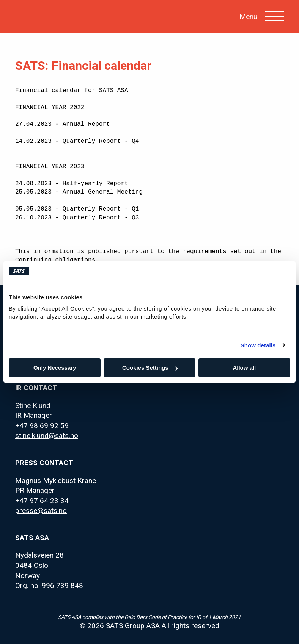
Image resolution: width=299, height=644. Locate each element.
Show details (258, 345)
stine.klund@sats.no (47, 435)
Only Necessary (55, 368)
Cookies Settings (150, 368)
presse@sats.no (41, 510)
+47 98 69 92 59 (42, 426)
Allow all (244, 368)
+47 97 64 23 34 (42, 501)
